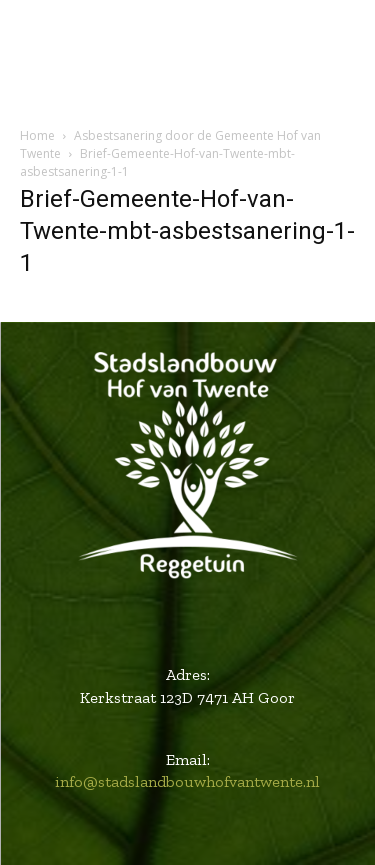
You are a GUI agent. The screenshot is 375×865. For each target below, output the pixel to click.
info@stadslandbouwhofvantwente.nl (187, 781)
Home (37, 135)
